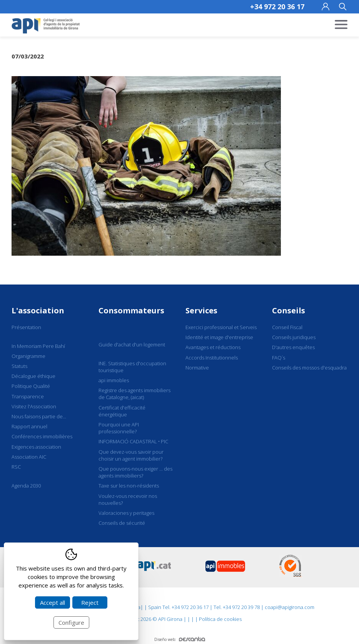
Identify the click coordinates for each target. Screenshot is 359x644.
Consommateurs (131, 310)
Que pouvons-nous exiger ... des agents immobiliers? (135, 472)
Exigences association (36, 447)
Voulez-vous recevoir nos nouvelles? (128, 499)
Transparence (28, 396)
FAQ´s (279, 358)
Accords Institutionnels (212, 358)
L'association (38, 310)
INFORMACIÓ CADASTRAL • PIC (133, 441)
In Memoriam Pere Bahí (38, 346)
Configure (71, 622)
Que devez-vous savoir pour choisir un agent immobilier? (131, 455)
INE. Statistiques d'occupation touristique (132, 367)
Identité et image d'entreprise (219, 337)
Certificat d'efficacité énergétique (122, 411)
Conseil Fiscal (287, 327)
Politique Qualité (31, 386)
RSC (16, 467)
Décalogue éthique (33, 376)
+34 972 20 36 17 (277, 7)
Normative (197, 368)
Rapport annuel (29, 426)
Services (201, 310)
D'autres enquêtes (293, 347)
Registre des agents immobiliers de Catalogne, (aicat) (134, 394)
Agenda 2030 (26, 486)
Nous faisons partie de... (39, 416)
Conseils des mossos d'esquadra (309, 368)
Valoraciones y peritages (126, 513)
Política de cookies (220, 619)
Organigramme (28, 356)
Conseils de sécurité (122, 523)
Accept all (53, 602)
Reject (90, 602)
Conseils (289, 310)
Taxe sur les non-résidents (129, 486)
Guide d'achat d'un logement (132, 344)
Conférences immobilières (42, 436)
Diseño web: (180, 639)
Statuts (19, 366)
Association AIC (29, 457)
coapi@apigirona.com (290, 607)
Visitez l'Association (34, 406)
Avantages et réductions (213, 347)
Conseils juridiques (294, 337)
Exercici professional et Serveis (221, 327)
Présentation (26, 327)
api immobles (114, 380)
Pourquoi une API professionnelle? (119, 428)
